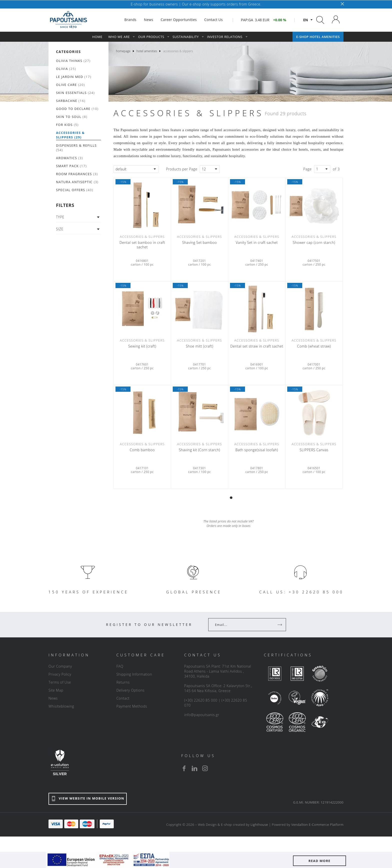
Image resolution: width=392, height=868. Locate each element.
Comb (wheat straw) (314, 346)
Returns (123, 682)
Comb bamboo (142, 450)
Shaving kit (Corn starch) (199, 450)
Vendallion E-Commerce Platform (317, 825)
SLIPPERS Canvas (314, 450)
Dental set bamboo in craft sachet (142, 245)
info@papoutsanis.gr (202, 715)
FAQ (120, 666)
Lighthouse (259, 825)
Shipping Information (134, 674)
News (53, 698)
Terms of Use (60, 682)
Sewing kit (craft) (142, 346)
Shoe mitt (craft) (199, 346)
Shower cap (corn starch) (314, 243)
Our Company (60, 666)
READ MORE (319, 861)
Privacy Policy (60, 674)
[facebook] (184, 768)
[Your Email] (244, 625)
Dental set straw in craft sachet (257, 346)
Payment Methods (132, 706)
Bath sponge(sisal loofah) (257, 450)
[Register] (280, 625)
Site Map (56, 690)
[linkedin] (194, 768)
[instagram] (205, 768)
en (306, 20)
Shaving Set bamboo (200, 243)
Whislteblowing (61, 706)
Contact (123, 698)
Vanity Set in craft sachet (257, 243)
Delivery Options (130, 690)
